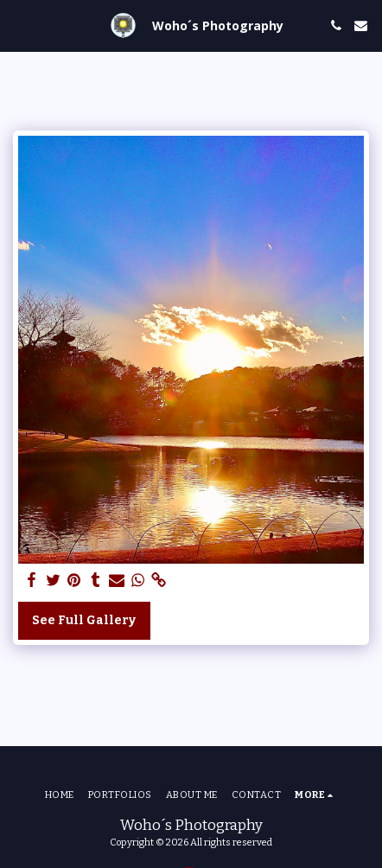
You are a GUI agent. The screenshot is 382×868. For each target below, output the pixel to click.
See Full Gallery (84, 620)
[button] (19, 25)
